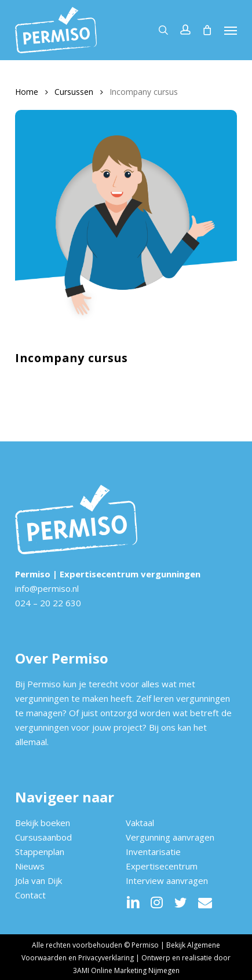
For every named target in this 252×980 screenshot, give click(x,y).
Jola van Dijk (39, 880)
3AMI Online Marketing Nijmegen (126, 970)
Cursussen (74, 92)
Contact (30, 895)
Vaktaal (140, 823)
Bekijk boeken (43, 823)
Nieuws (30, 866)
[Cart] (207, 30)
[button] (231, 30)
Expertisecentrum (162, 866)
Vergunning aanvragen (170, 837)
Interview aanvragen (167, 880)
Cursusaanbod (43, 837)
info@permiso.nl (47, 588)
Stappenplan (40, 852)
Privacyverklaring (106, 958)
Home (27, 92)
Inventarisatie (153, 852)
